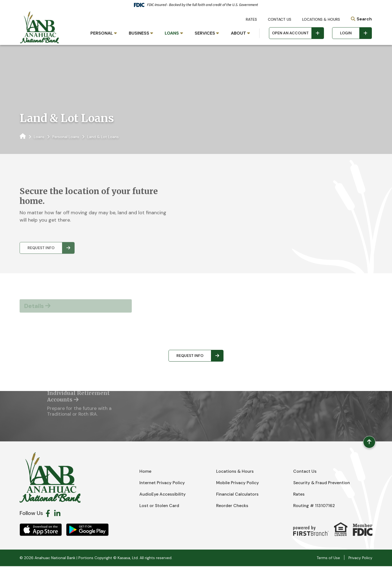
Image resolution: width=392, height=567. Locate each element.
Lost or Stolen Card (160, 506)
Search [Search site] (364, 19)
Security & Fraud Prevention (323, 483)
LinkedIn (57, 514)
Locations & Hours (321, 19)
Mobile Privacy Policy (238, 483)
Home (145, 472)
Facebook (48, 514)
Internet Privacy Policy (163, 483)
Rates (251, 19)
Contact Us (280, 19)
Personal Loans (66, 137)
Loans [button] (172, 33)
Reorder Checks (233, 506)
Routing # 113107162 (315, 506)
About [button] (238, 33)
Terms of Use (328, 559)
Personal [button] (102, 33)
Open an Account (290, 33)
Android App (87, 530)
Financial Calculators (238, 495)
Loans (39, 137)
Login (346, 33)
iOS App (41, 530)
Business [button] (139, 33)
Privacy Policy (360, 559)
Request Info (190, 356)
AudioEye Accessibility (163, 495)
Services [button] (205, 33)
